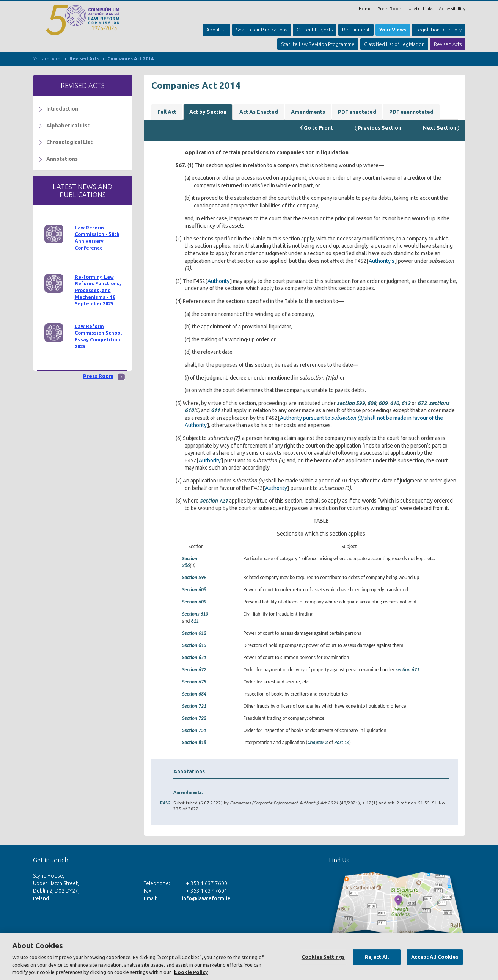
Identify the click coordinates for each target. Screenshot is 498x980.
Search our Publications (262, 30)
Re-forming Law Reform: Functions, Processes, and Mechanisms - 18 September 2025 (98, 290)
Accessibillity (452, 9)
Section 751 (194, 730)
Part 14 (342, 742)
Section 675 (194, 682)
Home (365, 9)
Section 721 (194, 706)
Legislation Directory (439, 30)
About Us (216, 30)
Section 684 (194, 694)
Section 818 (194, 742)
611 (215, 410)
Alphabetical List (68, 126)
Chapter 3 (318, 742)
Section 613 (194, 645)
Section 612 (194, 633)
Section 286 (190, 562)
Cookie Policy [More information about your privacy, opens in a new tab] (191, 972)
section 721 (214, 501)
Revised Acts (448, 44)
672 (422, 403)
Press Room (390, 9)
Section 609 (194, 602)
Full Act (167, 112)
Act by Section (208, 112)
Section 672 (194, 670)
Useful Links (421, 9)
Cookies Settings (323, 957)
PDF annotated (357, 112)
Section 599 (194, 577)
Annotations (62, 159)
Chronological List (69, 142)
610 (394, 403)
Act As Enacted (259, 112)
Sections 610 (195, 614)
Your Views (393, 30)
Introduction (62, 109)
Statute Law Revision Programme (318, 44)
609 (383, 403)
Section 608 (194, 590)
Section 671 (194, 657)
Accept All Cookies (435, 957)
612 (406, 403)
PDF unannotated (411, 112)
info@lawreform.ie (206, 898)
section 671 (407, 670)
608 (372, 403)
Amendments (308, 112)
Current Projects (315, 30)
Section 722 (194, 718)
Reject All (377, 957)
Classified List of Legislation (394, 44)
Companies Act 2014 (130, 59)
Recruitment (356, 30)
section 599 (351, 403)
